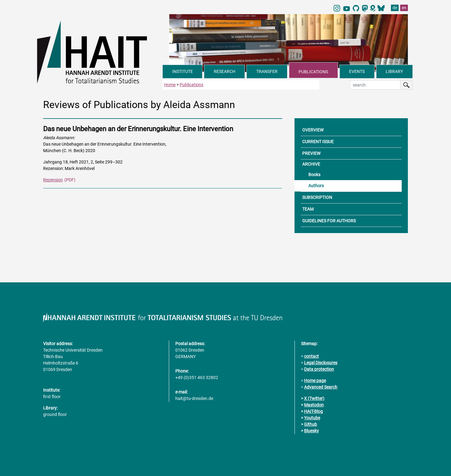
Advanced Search (321, 387)
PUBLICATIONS (313, 72)
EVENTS (357, 71)
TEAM (308, 209)
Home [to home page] (170, 85)
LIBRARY (394, 71)
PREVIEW (311, 153)
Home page (315, 381)
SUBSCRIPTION (317, 197)
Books (314, 175)
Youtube (312, 418)
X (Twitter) (314, 398)
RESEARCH (225, 71)
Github (311, 424)
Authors (316, 186)
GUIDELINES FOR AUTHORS (329, 221)
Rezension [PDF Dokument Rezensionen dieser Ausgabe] (53, 180)
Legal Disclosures (321, 363)
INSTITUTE (183, 71)
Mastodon (314, 405)
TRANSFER (267, 71)
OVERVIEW (313, 130)
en (404, 8)
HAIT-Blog (313, 411)
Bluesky (311, 431)
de (395, 8)
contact (311, 356)
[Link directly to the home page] (100, 52)
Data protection (319, 369)
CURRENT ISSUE (318, 142)
